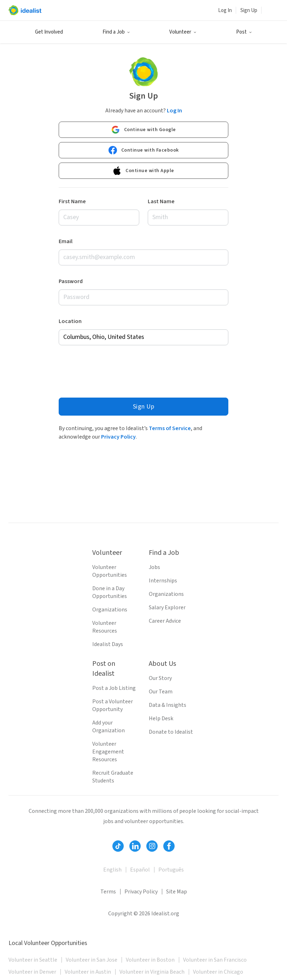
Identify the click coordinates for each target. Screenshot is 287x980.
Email (66, 241)
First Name (72, 201)
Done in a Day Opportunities (110, 592)
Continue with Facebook (144, 150)
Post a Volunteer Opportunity (113, 705)
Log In (225, 10)
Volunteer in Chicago (218, 972)
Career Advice (165, 621)
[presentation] (112, 369)
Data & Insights (168, 705)
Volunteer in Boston (150, 960)
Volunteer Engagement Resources (108, 752)
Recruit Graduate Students (113, 777)
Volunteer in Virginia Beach (152, 972)
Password (71, 281)
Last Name (161, 201)
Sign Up (249, 10)
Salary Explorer (167, 608)
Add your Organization (109, 727)
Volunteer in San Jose (92, 960)
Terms (108, 892)
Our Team (161, 692)
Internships (163, 581)
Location (70, 321)
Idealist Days (108, 644)
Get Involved (49, 32)
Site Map (177, 892)
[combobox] (143, 337)
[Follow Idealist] (118, 846)
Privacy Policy (118, 436)
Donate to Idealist (171, 732)
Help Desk (161, 718)
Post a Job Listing (114, 688)
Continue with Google (144, 129)
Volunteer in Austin (88, 972)
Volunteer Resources (105, 627)
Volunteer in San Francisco (215, 960)
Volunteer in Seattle (33, 960)
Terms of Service (170, 428)
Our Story (160, 678)
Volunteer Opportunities (110, 571)
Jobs (154, 567)
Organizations (110, 610)
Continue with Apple (143, 170)
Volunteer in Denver (32, 972)
